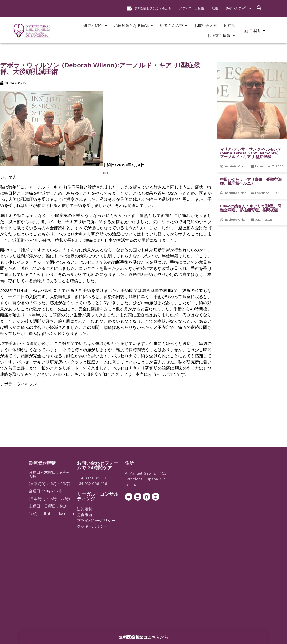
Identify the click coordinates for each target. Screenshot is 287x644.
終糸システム (239, 8)
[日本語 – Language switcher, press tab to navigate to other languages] (254, 31)
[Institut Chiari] (215, 499)
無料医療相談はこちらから (143, 637)
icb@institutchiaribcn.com (52, 514)
